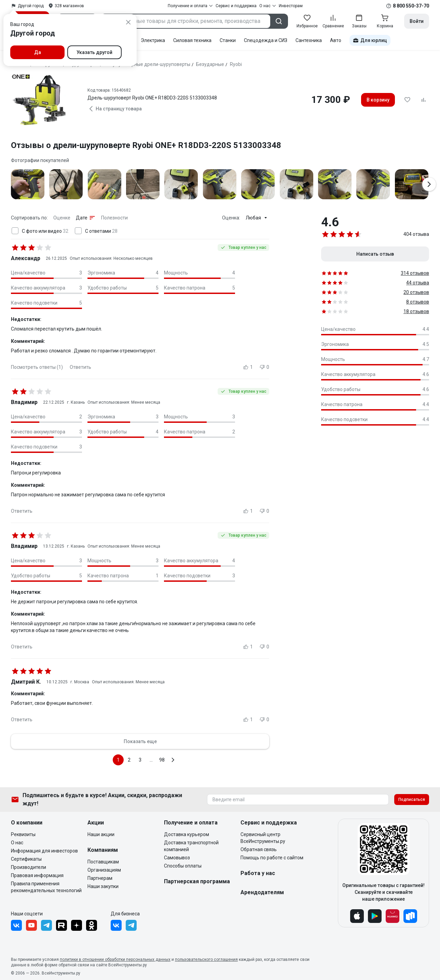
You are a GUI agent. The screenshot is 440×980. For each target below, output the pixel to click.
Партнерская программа (197, 881)
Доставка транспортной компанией (191, 846)
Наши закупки (103, 886)
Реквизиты (23, 834)
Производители (29, 867)
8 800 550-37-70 (411, 6)
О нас (17, 843)
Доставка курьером (187, 834)
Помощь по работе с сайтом (272, 858)
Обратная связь (259, 849)
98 (162, 760)
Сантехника (309, 40)
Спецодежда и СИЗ (266, 40)
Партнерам (100, 878)
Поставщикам (103, 862)
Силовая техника (192, 40)
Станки (228, 40)
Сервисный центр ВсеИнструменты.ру (263, 838)
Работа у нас (258, 873)
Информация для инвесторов (44, 851)
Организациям (104, 870)
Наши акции (101, 834)
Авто (336, 40)
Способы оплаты (183, 866)
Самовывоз (177, 858)
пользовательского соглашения (206, 959)
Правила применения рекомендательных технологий (46, 887)
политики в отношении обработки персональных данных (115, 959)
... (151, 760)
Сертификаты (26, 859)
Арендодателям (262, 892)
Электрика (153, 40)
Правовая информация (37, 875)
